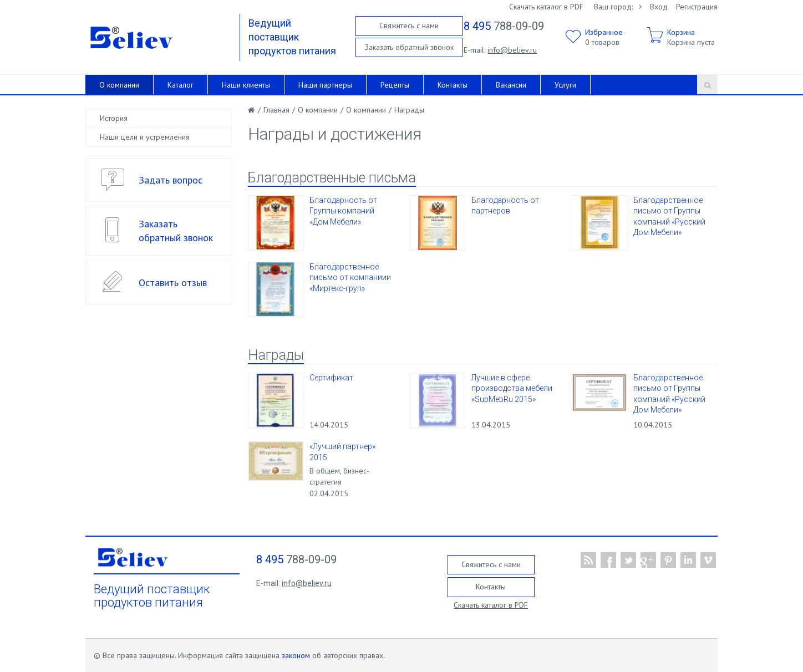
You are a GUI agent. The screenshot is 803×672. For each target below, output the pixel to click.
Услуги (565, 85)
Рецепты (395, 85)
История (114, 118)
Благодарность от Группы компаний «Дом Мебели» (343, 211)
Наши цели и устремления (145, 137)
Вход (659, 7)
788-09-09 (504, 26)
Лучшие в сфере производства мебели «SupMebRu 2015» (512, 388)
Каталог (181, 85)
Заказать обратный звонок (409, 47)
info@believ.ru (512, 50)
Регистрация (697, 7)
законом (296, 655)
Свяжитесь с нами (409, 26)
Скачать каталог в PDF (546, 7)
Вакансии (511, 85)
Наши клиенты (246, 85)
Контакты (453, 85)
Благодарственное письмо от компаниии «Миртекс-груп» (350, 278)
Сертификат (331, 378)
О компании (119, 85)
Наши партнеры (325, 85)
